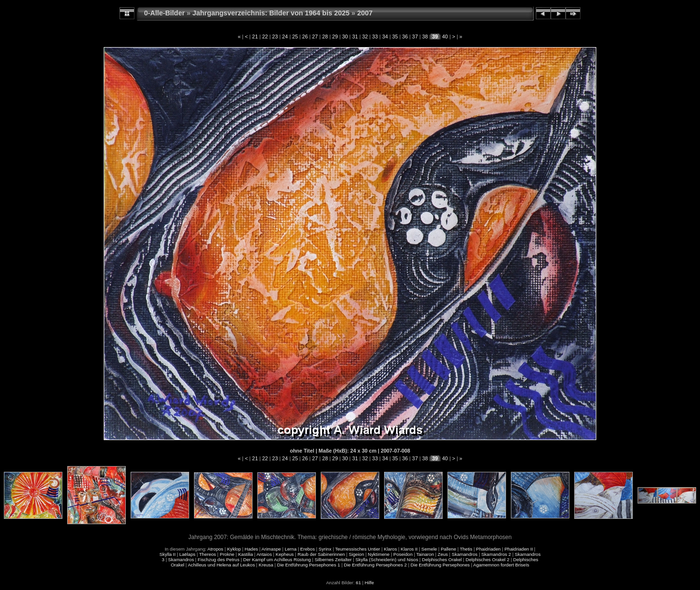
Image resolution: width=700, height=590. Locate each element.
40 (445, 37)
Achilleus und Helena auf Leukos (221, 565)
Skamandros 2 (496, 554)
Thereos (208, 554)
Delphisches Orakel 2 (488, 559)
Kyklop (234, 549)
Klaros (391, 549)
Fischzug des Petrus (219, 559)
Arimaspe (272, 549)
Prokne (227, 554)
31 (355, 37)
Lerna (291, 549)
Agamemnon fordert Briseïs (501, 565)
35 (395, 37)
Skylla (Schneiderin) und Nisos (387, 559)
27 (315, 37)
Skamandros (465, 554)
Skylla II (168, 554)
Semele (429, 549)
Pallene (448, 549)
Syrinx (325, 549)
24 (285, 37)
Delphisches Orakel (442, 559)
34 (385, 37)
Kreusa (266, 565)
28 (325, 37)
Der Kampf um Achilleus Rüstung (277, 559)
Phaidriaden (489, 549)
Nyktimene (379, 554)
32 (365, 37)
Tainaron (425, 554)
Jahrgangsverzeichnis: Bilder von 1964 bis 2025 (271, 13)
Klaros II (409, 549)
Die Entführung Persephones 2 (375, 565)
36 (405, 37)
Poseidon (403, 554)
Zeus (443, 554)
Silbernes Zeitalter (333, 559)
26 (305, 37)
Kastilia (246, 554)
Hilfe (369, 583)
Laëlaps (187, 554)
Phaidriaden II (519, 549)
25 (295, 37)
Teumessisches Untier (358, 549)
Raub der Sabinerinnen (321, 554)
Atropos (215, 549)
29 (335, 37)
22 (265, 37)
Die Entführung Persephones (440, 565)
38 (425, 37)
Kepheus (285, 554)
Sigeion (356, 554)
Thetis (466, 549)
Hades (252, 549)
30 (345, 37)
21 (255, 37)
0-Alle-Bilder (164, 13)
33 (375, 37)
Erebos (307, 549)
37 (415, 37)
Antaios (264, 554)
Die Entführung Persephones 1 (308, 565)
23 (275, 37)
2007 (365, 13)
